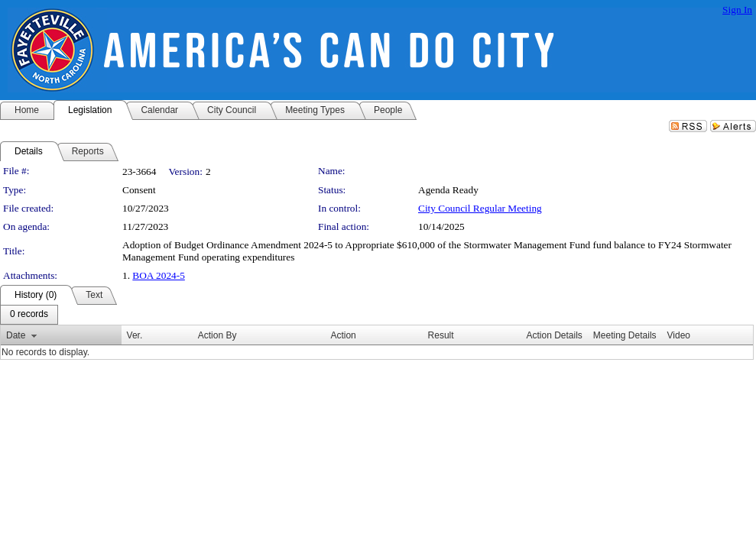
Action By (217, 335)
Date (16, 335)
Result (441, 335)
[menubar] (29, 315)
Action (343, 335)
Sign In (737, 10)
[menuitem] (29, 315)
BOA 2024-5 (159, 275)
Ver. (135, 335)
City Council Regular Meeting (480, 208)
